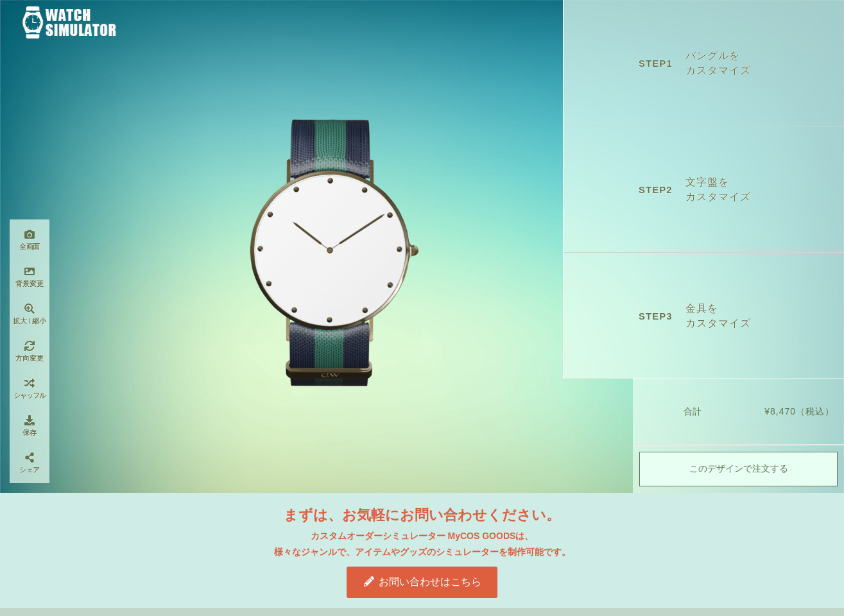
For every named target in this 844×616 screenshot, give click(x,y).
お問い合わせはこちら (422, 582)
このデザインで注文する (738, 469)
